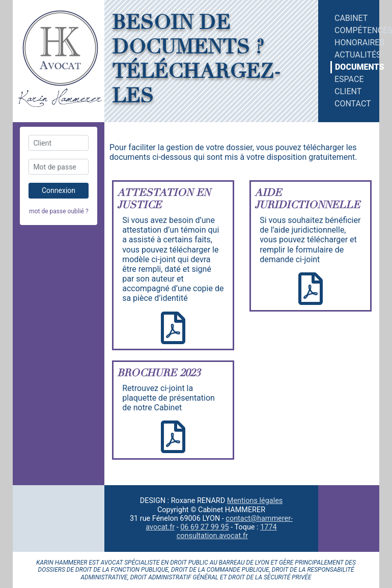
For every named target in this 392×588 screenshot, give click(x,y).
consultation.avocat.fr (212, 536)
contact (351, 104)
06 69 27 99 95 (204, 527)
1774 (268, 527)
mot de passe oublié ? (59, 211)
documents (351, 67)
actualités (351, 55)
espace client (349, 85)
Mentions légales (255, 501)
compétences (351, 30)
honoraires (351, 43)
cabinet (351, 18)
